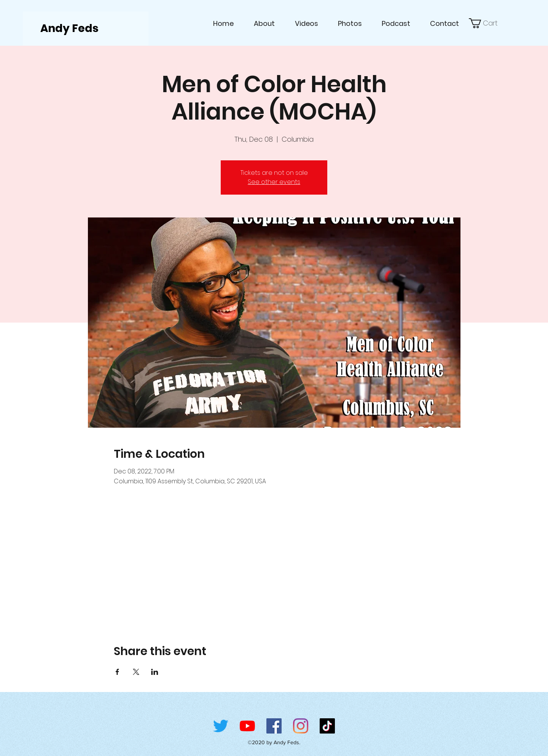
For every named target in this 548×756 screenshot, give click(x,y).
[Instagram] (301, 726)
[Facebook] (274, 726)
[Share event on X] (136, 672)
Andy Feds (69, 28)
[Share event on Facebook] (117, 672)
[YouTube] (247, 726)
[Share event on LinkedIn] (155, 672)
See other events (274, 182)
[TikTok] (327, 726)
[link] (487, 23)
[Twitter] (221, 726)
